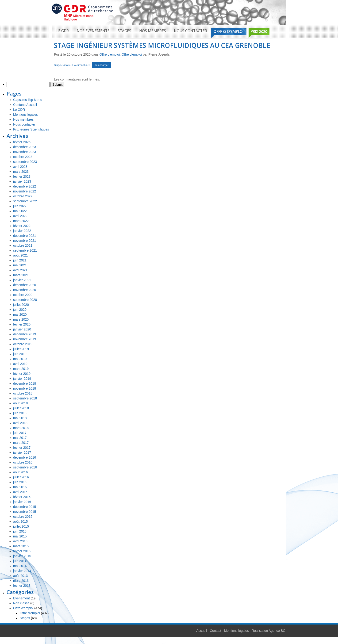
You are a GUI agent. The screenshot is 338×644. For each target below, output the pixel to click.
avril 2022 (20, 216)
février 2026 (22, 142)
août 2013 (20, 576)
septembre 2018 (25, 398)
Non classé (21, 603)
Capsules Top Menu (28, 100)
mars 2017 (21, 443)
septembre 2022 (25, 201)
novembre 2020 (25, 290)
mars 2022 (21, 221)
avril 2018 (20, 423)
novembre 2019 (25, 339)
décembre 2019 (25, 334)
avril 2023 (20, 167)
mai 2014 (20, 566)
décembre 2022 (25, 186)
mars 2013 (21, 581)
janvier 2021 (22, 280)
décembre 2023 (25, 147)
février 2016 (22, 497)
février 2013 (22, 586)
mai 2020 (20, 314)
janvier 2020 (22, 329)
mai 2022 (20, 211)
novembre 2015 (25, 512)
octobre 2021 (23, 245)
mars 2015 (21, 546)
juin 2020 (20, 310)
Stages (124, 31)
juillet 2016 (21, 477)
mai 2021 (20, 265)
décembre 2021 (25, 236)
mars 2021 (21, 275)
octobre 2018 (23, 393)
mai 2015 (20, 536)
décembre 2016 (25, 457)
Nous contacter (190, 31)
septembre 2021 (25, 250)
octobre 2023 (23, 157)
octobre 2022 (23, 196)
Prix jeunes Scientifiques (31, 129)
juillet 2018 (21, 408)
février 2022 (22, 226)
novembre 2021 (25, 241)
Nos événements (93, 31)
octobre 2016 (23, 462)
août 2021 (20, 255)
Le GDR (63, 31)
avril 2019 (20, 364)
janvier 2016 (22, 502)
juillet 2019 (21, 349)
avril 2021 (20, 270)
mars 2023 (21, 172)
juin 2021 (20, 260)
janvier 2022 (22, 231)
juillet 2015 (21, 526)
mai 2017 (20, 438)
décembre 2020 (25, 285)
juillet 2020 (21, 305)
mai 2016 (20, 487)
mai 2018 (20, 418)
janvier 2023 (22, 181)
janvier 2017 (22, 452)
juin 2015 (20, 531)
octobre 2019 (23, 344)
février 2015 (22, 551)
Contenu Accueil (25, 105)
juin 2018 (20, 413)
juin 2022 (20, 206)
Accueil (202, 631)
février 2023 (22, 176)
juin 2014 (20, 561)
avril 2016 (20, 492)
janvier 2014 (22, 571)
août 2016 (20, 472)
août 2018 (20, 403)
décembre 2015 (25, 507)
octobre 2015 (23, 517)
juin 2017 (20, 433)
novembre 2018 (25, 388)
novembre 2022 (25, 191)
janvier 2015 (22, 556)
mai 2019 (20, 359)
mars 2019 (21, 369)
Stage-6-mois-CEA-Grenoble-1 (72, 65)
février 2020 (22, 324)
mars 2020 (21, 319)
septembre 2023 (25, 162)
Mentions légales (25, 115)
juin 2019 (20, 354)
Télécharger (102, 65)
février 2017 (22, 448)
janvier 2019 (22, 379)
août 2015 (20, 521)
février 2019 (22, 374)
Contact (215, 631)
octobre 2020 (23, 295)
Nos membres (153, 31)
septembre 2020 (25, 300)
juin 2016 (20, 482)
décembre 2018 (25, 383)
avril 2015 (20, 541)
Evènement (21, 598)
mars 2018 (21, 428)
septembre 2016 (25, 467)
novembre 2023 (25, 152)
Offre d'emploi (110, 54)
